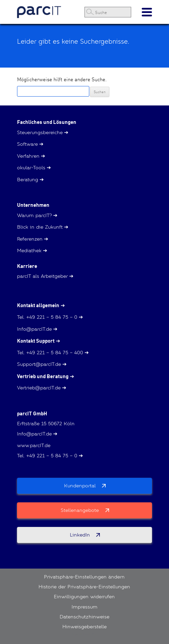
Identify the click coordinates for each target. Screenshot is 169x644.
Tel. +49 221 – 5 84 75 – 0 (47, 317)
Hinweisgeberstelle (84, 627)
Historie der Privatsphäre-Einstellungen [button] (84, 587)
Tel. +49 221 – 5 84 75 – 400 (50, 353)
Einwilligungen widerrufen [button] (84, 597)
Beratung (28, 180)
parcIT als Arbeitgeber (42, 276)
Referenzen (30, 239)
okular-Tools (31, 168)
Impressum (84, 607)
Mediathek (29, 251)
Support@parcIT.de (39, 364)
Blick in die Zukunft (40, 227)
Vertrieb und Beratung (43, 376)
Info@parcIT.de (34, 329)
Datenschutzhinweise (84, 617)
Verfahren (28, 156)
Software (27, 144)
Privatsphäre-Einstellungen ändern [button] (84, 577)
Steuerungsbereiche (40, 132)
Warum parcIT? (34, 215)
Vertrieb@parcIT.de (39, 388)
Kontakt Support (36, 341)
